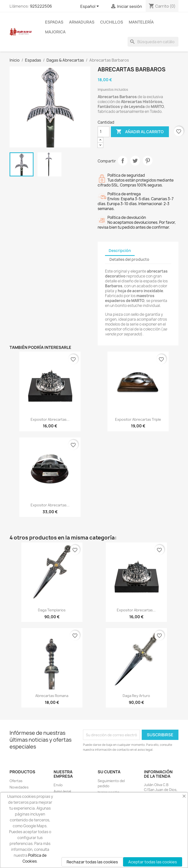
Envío (58, 785)
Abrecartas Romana (52, 696)
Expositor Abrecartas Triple (138, 419)
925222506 (41, 6)
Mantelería (141, 22)
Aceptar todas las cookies (153, 862)
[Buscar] (153, 42)
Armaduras (82, 22)
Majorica (55, 32)
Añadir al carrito (140, 132)
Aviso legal (62, 791)
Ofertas (16, 781)
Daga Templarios (52, 610)
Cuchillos (112, 22)
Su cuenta (109, 772)
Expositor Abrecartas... (50, 419)
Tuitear (135, 161)
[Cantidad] (104, 132)
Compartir (123, 161)
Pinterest (148, 161)
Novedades (19, 787)
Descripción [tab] (120, 251)
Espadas (54, 22)
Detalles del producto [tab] (129, 259)
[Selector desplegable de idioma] (90, 7)
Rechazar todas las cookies (92, 862)
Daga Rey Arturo (136, 696)
